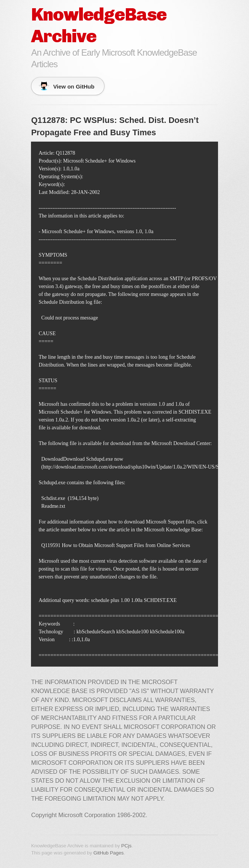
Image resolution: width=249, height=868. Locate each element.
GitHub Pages (108, 853)
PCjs (126, 846)
